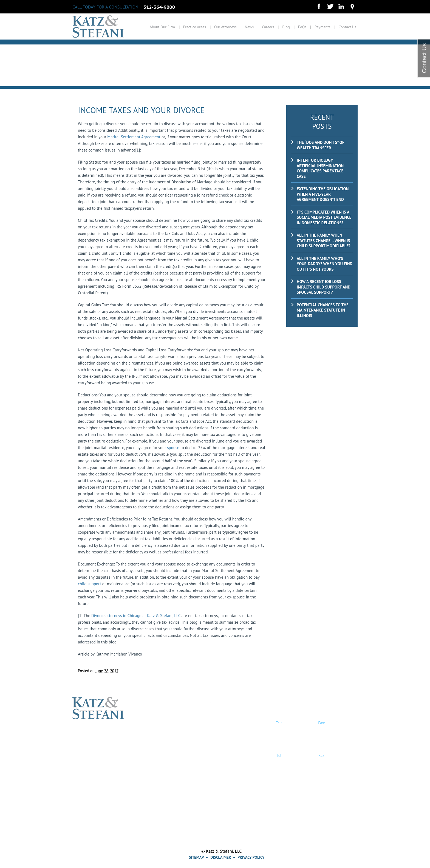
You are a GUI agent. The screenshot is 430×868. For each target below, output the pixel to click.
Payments (322, 27)
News (249, 27)
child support (90, 584)
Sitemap (196, 857)
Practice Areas (195, 27)
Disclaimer (221, 857)
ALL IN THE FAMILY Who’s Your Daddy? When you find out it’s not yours (325, 264)
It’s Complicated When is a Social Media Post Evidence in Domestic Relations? (324, 217)
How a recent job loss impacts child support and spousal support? (324, 287)
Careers (268, 27)
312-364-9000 (159, 7)
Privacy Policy (251, 857)
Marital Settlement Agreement (134, 137)
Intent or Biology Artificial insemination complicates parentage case (320, 168)
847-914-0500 (299, 755)
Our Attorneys (225, 27)
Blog (286, 27)
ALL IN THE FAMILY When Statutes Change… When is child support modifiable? (324, 240)
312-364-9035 (342, 722)
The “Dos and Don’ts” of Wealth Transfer (320, 145)
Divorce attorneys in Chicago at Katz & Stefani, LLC (136, 616)
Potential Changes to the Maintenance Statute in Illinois (323, 310)
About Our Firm (162, 27)
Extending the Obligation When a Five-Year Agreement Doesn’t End (323, 194)
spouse (173, 448)
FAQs (302, 27)
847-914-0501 (342, 755)
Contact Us (347, 27)
